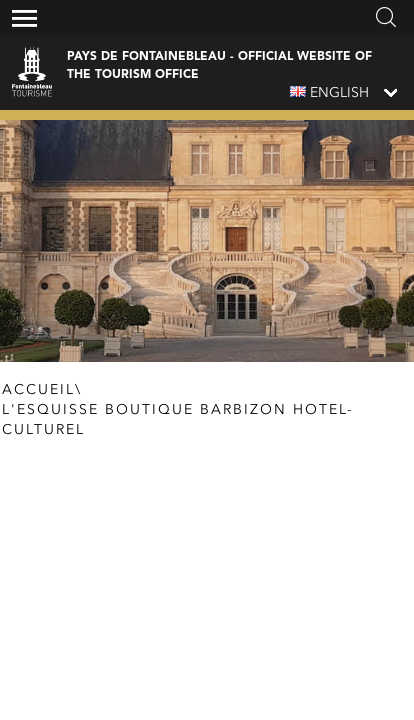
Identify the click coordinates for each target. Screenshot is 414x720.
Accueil (38, 390)
